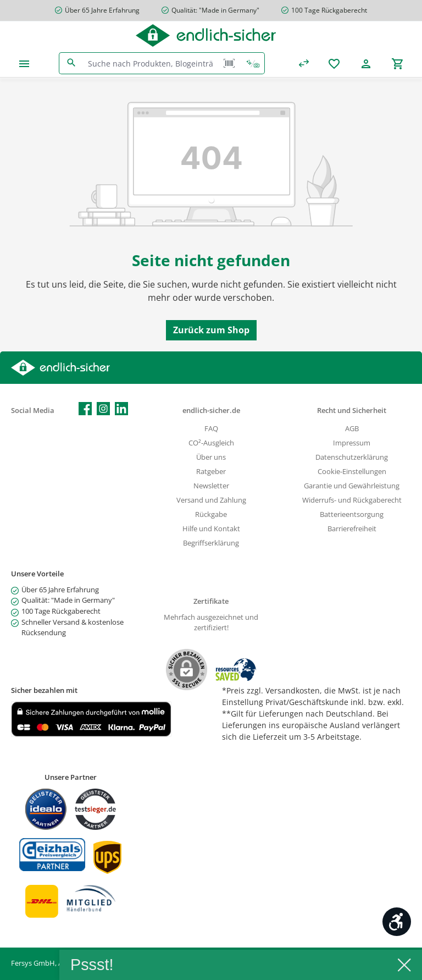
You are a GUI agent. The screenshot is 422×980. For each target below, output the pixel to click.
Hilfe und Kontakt (211, 529)
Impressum (352, 443)
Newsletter (211, 486)
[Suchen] (71, 63)
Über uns (211, 457)
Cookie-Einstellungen (352, 472)
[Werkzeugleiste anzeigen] (397, 922)
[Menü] (24, 64)
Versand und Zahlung (211, 500)
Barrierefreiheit (352, 529)
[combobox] (151, 63)
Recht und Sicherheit (352, 411)
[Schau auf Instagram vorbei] (103, 409)
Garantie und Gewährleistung (352, 486)
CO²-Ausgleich (211, 443)
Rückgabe (211, 514)
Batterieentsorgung (352, 514)
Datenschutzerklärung (352, 457)
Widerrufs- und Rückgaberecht (352, 500)
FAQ (211, 429)
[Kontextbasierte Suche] (253, 63)
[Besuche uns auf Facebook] (85, 409)
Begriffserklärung (211, 543)
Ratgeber (211, 472)
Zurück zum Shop (211, 330)
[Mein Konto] (366, 64)
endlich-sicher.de (211, 411)
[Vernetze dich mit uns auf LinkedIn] (121, 409)
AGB (352, 429)
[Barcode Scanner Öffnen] (229, 63)
